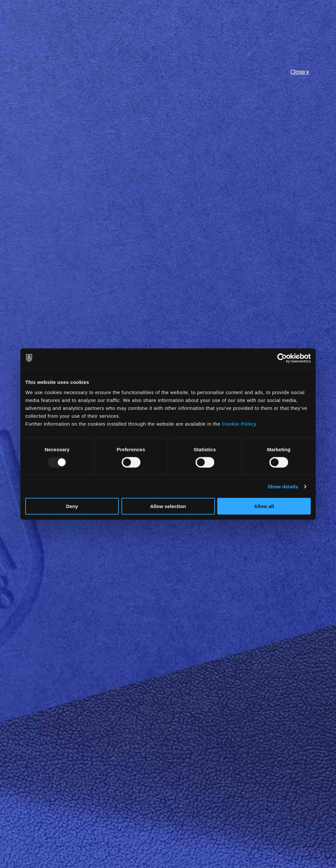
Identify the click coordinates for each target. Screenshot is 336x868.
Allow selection (168, 506)
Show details (283, 486)
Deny (72, 506)
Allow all (264, 506)
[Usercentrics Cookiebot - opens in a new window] (282, 358)
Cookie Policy (239, 424)
